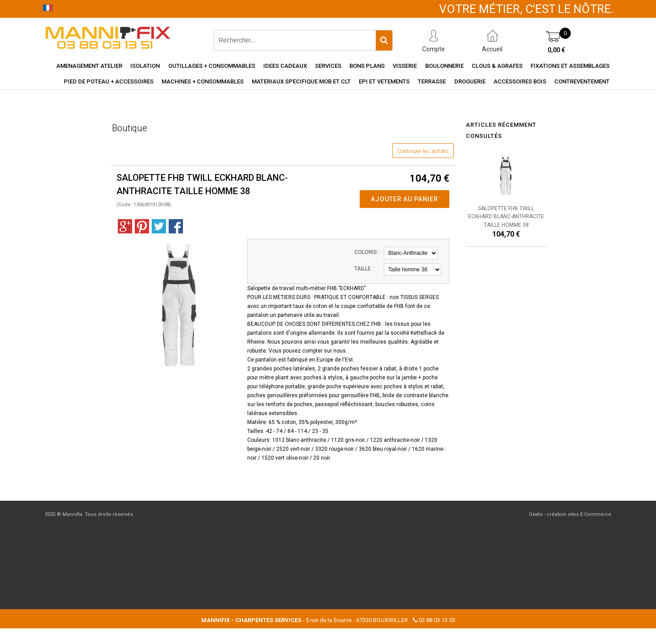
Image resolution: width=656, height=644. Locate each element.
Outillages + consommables (212, 66)
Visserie (405, 66)
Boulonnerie (444, 66)
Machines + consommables (203, 81)
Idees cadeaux (285, 66)
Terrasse (432, 81)
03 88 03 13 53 (437, 620)
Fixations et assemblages (570, 66)
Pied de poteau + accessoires (109, 81)
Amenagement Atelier (89, 66)
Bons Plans (367, 66)
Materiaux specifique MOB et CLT (301, 81)
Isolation (145, 66)
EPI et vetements (384, 81)
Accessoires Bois (520, 81)
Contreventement (582, 81)
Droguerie (470, 81)
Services (328, 66)
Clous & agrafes (497, 66)
